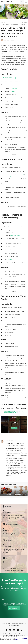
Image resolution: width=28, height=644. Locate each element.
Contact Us (15, 624)
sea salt (10, 260)
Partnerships (23, 624)
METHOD (23, 25)
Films (3, 624)
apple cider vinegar (16, 235)
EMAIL (4, 600)
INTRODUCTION (5, 25)
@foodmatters (9, 507)
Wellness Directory (14, 626)
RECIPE (3, 21)
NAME (4, 595)
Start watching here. (14, 412)
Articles (23, 622)
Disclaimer (5, 634)
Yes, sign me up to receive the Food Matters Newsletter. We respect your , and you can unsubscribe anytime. (15, 605)
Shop (8, 624)
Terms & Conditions (13, 634)
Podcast (17, 622)
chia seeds (12, 91)
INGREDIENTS (15, 25)
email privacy (13, 605)
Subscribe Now (14, 608)
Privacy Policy (22, 634)
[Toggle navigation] (26, 2)
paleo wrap (8, 176)
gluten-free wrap (20, 174)
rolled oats (14, 88)
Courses (5, 622)
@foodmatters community (12, 524)
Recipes (11, 622)
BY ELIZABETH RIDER (11, 441)
